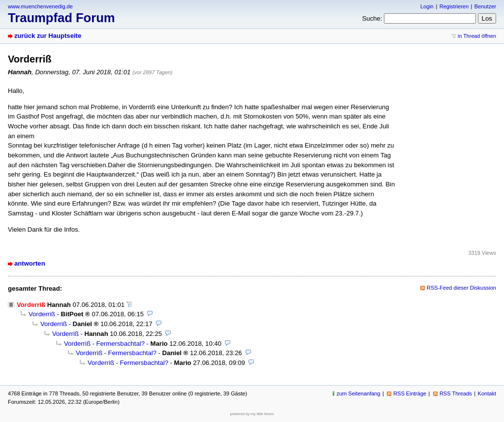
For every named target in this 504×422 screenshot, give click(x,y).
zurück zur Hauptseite (48, 36)
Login (427, 6)
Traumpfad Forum (62, 18)
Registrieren (454, 6)
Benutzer (485, 6)
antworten (30, 263)
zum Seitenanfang (359, 393)
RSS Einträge (410, 393)
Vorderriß (42, 314)
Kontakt (487, 393)
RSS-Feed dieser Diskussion (461, 288)
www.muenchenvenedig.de (40, 6)
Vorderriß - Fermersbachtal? (104, 344)
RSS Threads (456, 393)
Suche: (372, 18)
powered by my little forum (252, 414)
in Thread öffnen (477, 36)
